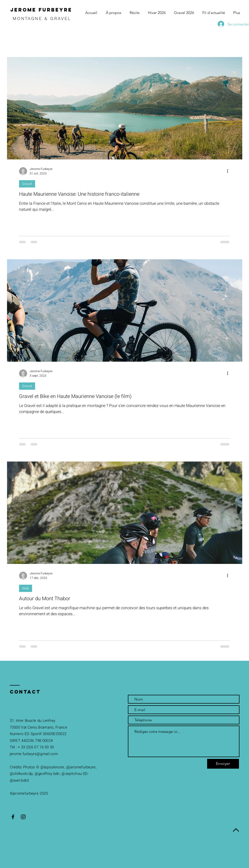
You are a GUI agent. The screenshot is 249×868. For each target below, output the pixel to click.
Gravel (44, 42)
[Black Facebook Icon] (13, 817)
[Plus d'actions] (229, 171)
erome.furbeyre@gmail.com (34, 754)
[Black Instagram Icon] (23, 817)
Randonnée (68, 42)
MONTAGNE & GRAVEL (43, 18)
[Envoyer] (223, 764)
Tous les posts (18, 42)
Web (90, 42)
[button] (236, 42)
